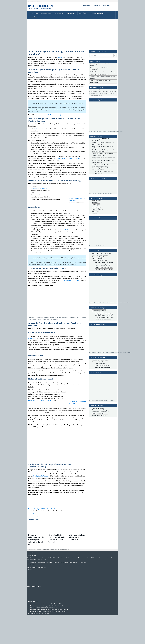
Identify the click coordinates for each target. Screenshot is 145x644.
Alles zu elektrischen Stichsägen (100, 255)
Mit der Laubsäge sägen (98, 413)
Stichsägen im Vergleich (98, 257)
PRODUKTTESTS (47, 13)
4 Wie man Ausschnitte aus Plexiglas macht (99, 74)
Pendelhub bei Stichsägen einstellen (104, 269)
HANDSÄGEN (83, 13)
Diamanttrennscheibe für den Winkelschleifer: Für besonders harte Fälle (48, 611)
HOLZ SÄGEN (34, 17)
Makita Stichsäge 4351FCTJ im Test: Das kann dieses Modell (46, 604)
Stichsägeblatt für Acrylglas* (41, 476)
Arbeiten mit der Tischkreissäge (103, 319)
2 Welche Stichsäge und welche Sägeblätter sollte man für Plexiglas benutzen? (102, 69)
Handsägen (95, 213)
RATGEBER (36, 13)
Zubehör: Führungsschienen (102, 365)
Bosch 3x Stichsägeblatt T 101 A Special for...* (41, 509)
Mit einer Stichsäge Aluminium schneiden (78, 537)
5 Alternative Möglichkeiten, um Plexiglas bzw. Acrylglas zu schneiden (102, 77)
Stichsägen (95, 211)
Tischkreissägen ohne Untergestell (104, 316)
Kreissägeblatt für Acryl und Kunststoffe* (40, 400)
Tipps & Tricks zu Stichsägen (99, 260)
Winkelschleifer (96, 201)
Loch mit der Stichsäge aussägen (103, 264)
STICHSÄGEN (60, 13)
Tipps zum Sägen (96, 209)
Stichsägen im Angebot (98, 259)
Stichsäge (60, 57)
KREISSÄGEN (72, 13)
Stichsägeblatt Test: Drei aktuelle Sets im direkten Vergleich (57, 539)
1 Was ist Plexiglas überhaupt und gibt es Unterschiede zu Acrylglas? (102, 65)
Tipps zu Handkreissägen (98, 362)
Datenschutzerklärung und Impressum (37, 567)
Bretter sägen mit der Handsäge (100, 410)
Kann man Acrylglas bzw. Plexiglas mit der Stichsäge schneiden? (47, 606)
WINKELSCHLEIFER (97, 13)
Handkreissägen (96, 204)
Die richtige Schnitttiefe (101, 364)
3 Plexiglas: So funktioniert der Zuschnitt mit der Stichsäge (103, 72)
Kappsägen (95, 202)
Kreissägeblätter (96, 206)
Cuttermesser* (69, 230)
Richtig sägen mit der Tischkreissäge (104, 314)
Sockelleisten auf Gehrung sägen (100, 415)
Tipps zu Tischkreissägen (98, 312)
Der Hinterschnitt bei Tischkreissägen (104, 317)
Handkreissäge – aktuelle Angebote (101, 360)
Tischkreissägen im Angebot (99, 310)
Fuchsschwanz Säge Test (98, 408)
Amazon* (31, 514)
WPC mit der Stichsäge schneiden (58, 115)
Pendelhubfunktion (39, 129)
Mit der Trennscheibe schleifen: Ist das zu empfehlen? (44, 608)
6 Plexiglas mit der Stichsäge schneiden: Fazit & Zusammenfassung (100, 81)
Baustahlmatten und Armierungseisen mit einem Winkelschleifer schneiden (49, 610)
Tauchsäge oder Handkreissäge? (103, 367)
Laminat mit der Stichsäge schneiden (104, 267)
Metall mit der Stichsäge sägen (103, 266)
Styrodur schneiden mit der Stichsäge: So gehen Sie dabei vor (37, 540)
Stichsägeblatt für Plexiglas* (39, 189)
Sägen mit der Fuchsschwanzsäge (100, 412)
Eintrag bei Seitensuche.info (34, 586)
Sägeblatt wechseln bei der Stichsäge (104, 262)
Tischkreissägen (96, 208)
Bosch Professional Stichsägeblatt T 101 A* (70, 158)
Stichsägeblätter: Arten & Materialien (101, 253)
